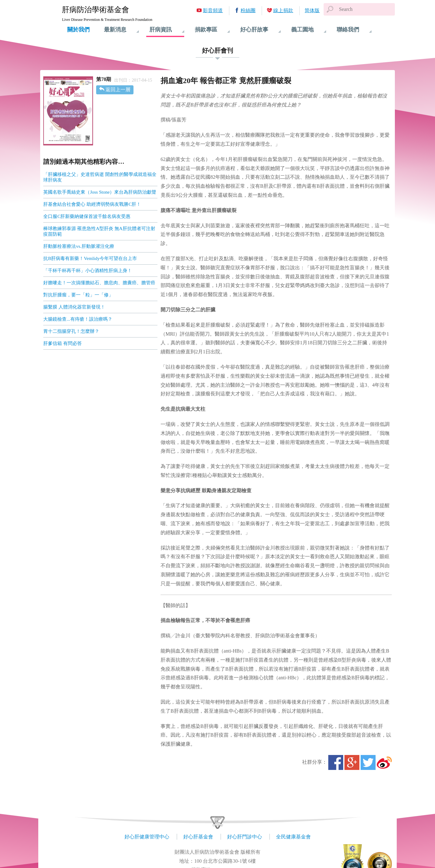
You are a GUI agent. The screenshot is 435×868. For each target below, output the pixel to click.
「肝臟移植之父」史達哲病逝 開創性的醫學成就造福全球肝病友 (100, 177)
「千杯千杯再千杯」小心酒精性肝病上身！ (88, 271)
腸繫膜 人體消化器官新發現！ (74, 307)
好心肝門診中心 (245, 837)
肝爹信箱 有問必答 (63, 343)
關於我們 (78, 30)
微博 (384, 762)
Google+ (352, 762)
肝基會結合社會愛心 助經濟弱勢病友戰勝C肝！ (92, 204)
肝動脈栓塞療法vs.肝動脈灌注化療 (79, 246)
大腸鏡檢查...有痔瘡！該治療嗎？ (78, 319)
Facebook (336, 762)
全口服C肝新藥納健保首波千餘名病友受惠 (87, 216)
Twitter (368, 762)
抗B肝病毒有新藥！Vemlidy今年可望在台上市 (90, 258)
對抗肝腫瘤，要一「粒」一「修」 (78, 295)
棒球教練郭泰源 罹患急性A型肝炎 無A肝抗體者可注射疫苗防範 (99, 231)
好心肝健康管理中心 (147, 837)
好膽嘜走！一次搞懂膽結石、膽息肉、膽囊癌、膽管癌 (99, 283)
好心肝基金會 (198, 837)
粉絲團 (248, 10)
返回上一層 (118, 90)
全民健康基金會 (293, 837)
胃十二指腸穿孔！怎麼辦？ (71, 331)
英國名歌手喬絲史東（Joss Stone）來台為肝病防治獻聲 (100, 192)
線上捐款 (283, 10)
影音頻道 (213, 10)
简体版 (312, 10)
